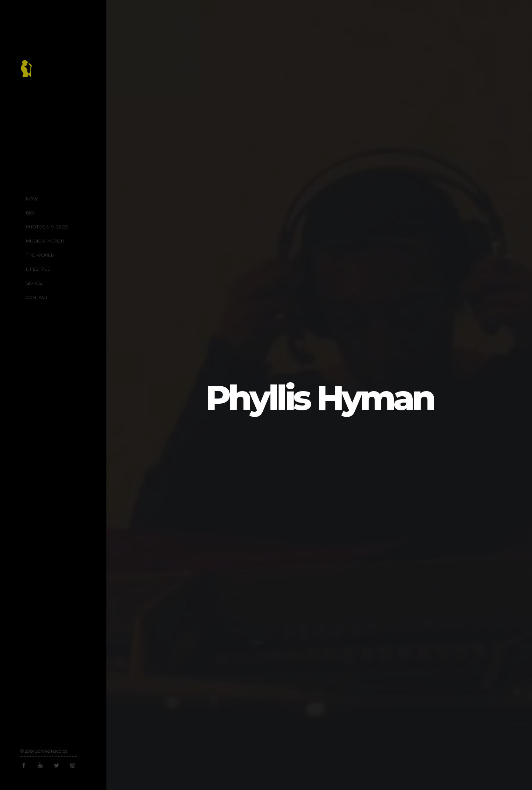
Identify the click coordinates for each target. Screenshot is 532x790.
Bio (30, 213)
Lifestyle (38, 269)
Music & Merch (45, 241)
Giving (34, 283)
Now (32, 199)
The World (40, 255)
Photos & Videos (47, 227)
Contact (37, 297)
